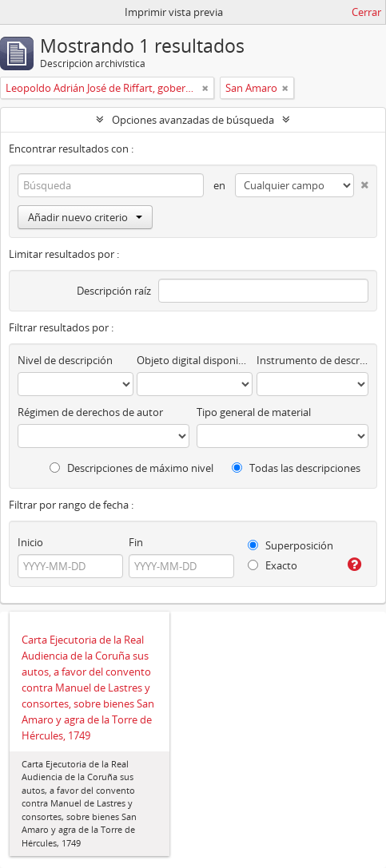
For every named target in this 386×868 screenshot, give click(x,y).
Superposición (290, 545)
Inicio (30, 542)
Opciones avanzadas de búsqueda (193, 120)
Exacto (273, 565)
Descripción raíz (114, 291)
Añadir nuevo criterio (85, 217)
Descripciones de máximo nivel (131, 468)
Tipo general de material (254, 412)
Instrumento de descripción (312, 360)
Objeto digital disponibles (195, 360)
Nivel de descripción (65, 360)
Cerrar (366, 12)
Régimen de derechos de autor (90, 412)
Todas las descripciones (296, 468)
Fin (136, 542)
